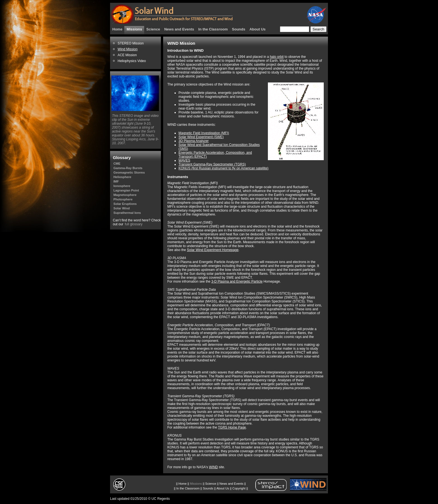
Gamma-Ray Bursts (128, 168)
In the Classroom (213, 29)
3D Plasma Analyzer (194, 141)
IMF (116, 181)
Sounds (239, 29)
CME (117, 164)
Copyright (239, 488)
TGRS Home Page (232, 427)
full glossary (134, 224)
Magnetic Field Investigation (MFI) (204, 133)
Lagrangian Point (126, 190)
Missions (134, 29)
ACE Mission (127, 55)
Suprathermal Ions (127, 213)
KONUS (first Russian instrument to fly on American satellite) (223, 168)
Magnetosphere (125, 195)
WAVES (184, 160)
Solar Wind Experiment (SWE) (201, 137)
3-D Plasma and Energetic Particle (237, 281)
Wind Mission (128, 49)
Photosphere (123, 199)
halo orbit (277, 57)
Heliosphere (122, 177)
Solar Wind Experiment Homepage (213, 250)
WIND (213, 467)
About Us (258, 29)
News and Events (179, 29)
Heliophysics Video (132, 61)
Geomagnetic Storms (129, 172)
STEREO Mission (131, 43)
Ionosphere (122, 186)
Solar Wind (122, 208)
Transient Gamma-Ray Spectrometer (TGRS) (212, 164)
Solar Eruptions (125, 204)
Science (153, 29)
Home (117, 29)
